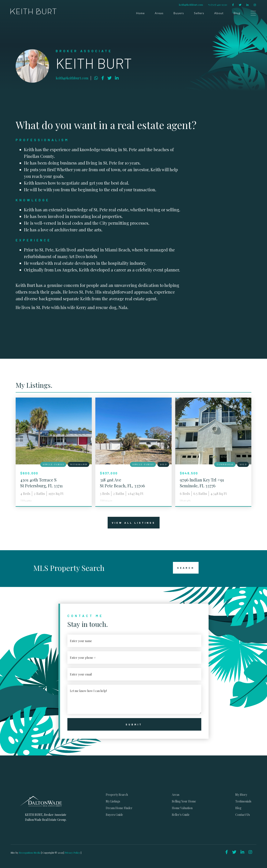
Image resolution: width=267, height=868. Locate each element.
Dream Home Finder (119, 808)
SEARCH (184, 568)
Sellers (199, 13)
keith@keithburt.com (191, 5)
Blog (237, 13)
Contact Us (243, 815)
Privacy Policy (72, 853)
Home (140, 13)
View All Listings (132, 523)
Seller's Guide (181, 815)
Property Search (117, 795)
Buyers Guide (114, 815)
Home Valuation (182, 808)
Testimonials (243, 801)
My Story (241, 795)
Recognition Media (30, 853)
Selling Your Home (184, 801)
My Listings (113, 801)
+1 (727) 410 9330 (218, 5)
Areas (159, 13)
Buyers (179, 13)
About (219, 13)
